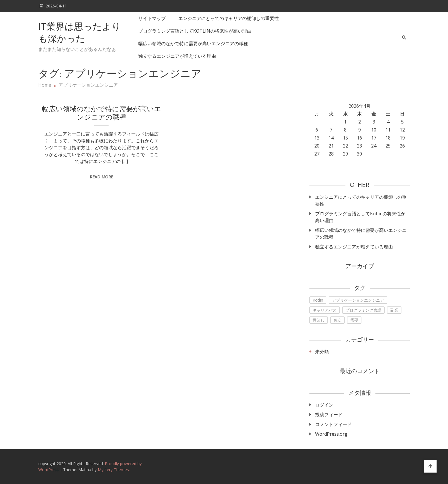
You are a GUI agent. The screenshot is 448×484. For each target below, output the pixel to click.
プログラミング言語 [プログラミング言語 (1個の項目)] (363, 310)
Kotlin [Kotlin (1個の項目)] (318, 300)
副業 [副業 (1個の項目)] (394, 310)
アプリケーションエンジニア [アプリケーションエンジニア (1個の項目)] (358, 300)
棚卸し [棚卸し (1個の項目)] (319, 320)
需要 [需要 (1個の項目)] (354, 320)
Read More (101, 177)
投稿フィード (329, 415)
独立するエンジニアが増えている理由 (177, 56)
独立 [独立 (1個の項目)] (337, 320)
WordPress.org (331, 434)
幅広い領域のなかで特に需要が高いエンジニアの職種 (193, 43)
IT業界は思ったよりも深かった (80, 33)
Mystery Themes (113, 470)
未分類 (322, 352)
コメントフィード (333, 424)
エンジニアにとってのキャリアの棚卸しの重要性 (229, 18)
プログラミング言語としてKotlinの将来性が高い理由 (195, 31)
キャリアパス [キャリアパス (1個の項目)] (325, 310)
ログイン (324, 405)
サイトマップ (152, 18)
